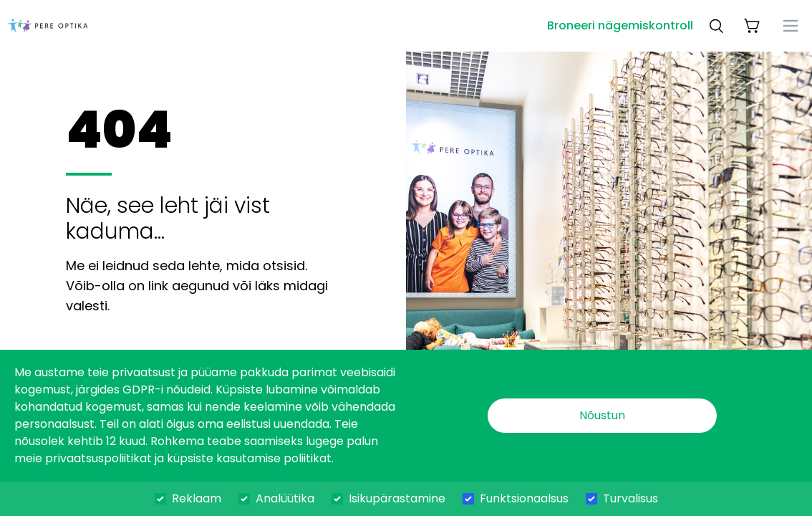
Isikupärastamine (397, 498)
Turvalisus (630, 498)
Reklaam (197, 498)
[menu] (791, 26)
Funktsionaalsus (524, 498)
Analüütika (285, 498)
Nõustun (602, 415)
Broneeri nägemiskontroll (620, 25)
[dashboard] (48, 26)
